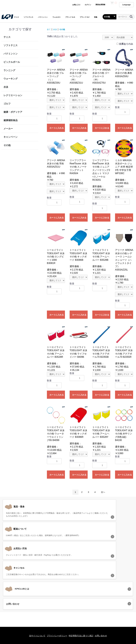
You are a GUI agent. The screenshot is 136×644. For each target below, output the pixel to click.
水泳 (6, 87)
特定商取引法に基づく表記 (82, 601)
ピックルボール (12, 62)
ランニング (9, 70)
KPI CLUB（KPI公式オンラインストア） (68, 614)
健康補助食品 (11, 120)
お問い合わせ (104, 601)
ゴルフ (7, 104)
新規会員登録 (100, 5)
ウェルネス (56, 17)
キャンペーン (11, 137)
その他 (7, 145)
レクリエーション (13, 95)
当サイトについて (34, 601)
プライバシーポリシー (56, 601)
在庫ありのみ (126, 44)
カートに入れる (57, 128)
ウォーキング (11, 79)
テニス (16, 17)
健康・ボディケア (13, 112)
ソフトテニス (28, 17)
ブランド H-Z (84, 17)
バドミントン (43, 17)
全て (49, 29)
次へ (103, 492)
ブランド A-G (70, 17)
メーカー (8, 129)
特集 (96, 17)
